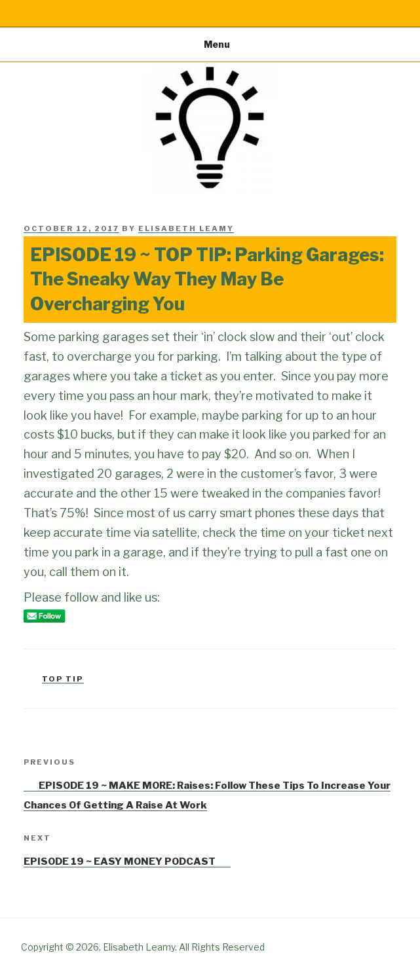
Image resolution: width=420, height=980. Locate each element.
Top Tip (63, 679)
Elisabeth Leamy (186, 228)
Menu (210, 44)
